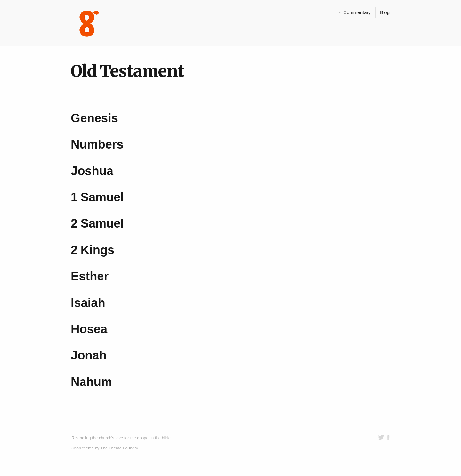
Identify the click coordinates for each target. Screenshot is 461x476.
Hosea (89, 329)
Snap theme (83, 448)
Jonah (89, 355)
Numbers (97, 144)
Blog (385, 12)
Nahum (91, 382)
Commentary (357, 12)
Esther (90, 276)
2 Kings (93, 250)
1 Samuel (97, 197)
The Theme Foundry (119, 448)
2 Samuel (97, 223)
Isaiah (88, 303)
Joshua (92, 171)
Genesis (94, 118)
